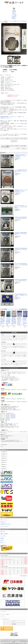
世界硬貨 (6, 21)
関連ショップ (3, 542)
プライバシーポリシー (5, 526)
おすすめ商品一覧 (23, 309)
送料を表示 (13, 414)
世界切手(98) (4, 462)
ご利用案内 (14, 16)
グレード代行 (3, 536)
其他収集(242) (4, 469)
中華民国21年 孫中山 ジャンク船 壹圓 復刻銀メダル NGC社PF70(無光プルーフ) (21, 191)
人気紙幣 (14, 12)
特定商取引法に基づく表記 (5, 524)
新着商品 (14, 11)
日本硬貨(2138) (4, 454)
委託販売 (2, 538)
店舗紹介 (14, 19)
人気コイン (14, 13)
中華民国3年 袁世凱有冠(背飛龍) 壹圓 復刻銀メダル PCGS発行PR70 (21, 234)
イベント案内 (14, 15)
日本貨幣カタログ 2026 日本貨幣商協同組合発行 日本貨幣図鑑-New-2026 (8, 321)
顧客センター (14, 17)
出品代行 (2, 540)
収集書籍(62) (4, 467)
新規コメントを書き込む (22, 148)
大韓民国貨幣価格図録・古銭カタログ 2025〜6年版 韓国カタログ (25, 321)
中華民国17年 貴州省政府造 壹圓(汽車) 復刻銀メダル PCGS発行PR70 (21, 249)
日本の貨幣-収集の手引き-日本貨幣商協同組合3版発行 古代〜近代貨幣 (3, 321)
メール (18, 432)
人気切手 (14, 14)
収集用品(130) (4, 465)
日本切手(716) (4, 456)
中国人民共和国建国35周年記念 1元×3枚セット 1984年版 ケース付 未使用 (21, 295)
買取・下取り (3, 532)
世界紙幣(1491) (4, 458)
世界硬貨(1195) (4, 460)
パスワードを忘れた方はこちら (5, 619)
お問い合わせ (3, 522)
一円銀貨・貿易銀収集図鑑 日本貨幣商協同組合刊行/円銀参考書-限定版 (14, 321)
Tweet (2, 446)
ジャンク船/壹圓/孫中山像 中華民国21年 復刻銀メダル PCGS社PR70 (21, 171)
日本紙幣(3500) (4, 452)
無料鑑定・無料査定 (4, 534)
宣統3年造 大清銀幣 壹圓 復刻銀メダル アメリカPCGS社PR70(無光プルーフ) (21, 265)
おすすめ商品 (4, 309)
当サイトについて (4, 520)
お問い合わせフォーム (11, 432)
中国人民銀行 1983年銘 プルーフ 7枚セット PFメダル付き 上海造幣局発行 (21, 207)
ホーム (2, 21)
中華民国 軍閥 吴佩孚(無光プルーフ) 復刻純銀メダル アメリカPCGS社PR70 (21, 156)
